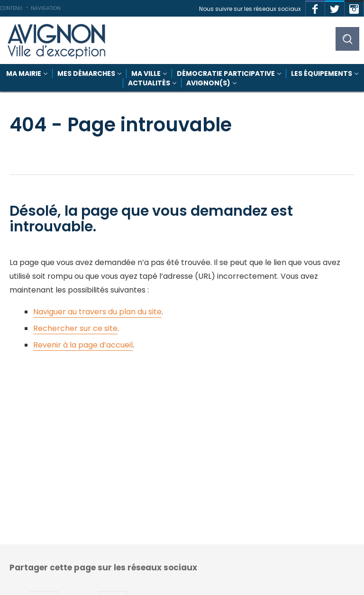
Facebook (315, 7)
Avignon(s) (208, 83)
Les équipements (322, 73)
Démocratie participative (226, 73)
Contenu (11, 8)
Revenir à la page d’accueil (83, 345)
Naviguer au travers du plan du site (97, 312)
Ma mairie (24, 73)
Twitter (335, 7)
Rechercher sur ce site (75, 328)
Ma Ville (146, 73)
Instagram (354, 7)
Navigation (46, 8)
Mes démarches (86, 73)
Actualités (149, 83)
